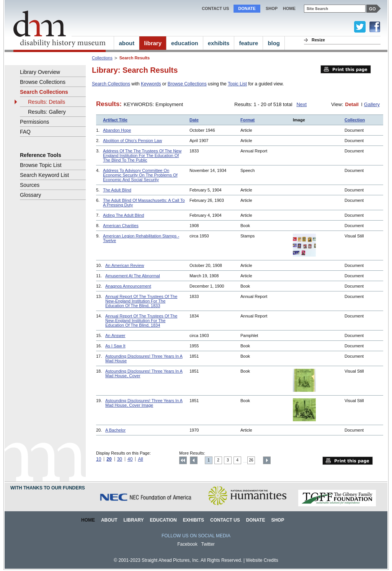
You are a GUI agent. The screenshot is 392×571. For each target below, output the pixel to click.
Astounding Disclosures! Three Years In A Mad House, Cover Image (144, 403)
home (289, 8)
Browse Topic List (41, 165)
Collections (102, 58)
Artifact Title (115, 120)
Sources (30, 185)
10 (99, 459)
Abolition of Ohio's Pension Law (132, 141)
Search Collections (111, 84)
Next (301, 104)
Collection (355, 120)
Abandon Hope (117, 130)
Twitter (208, 544)
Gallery (372, 104)
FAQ (25, 132)
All (140, 459)
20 (109, 459)
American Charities (121, 226)
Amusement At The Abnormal (133, 276)
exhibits (219, 43)
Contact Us (215, 8)
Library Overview (40, 72)
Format (247, 120)
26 (251, 460)
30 (120, 459)
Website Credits (262, 560)
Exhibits (194, 520)
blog (274, 43)
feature (248, 43)
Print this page (346, 69)
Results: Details (47, 102)
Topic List (237, 84)
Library (134, 520)
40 (130, 459)
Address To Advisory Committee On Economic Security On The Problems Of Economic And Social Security (140, 175)
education (185, 43)
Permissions (34, 122)
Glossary (30, 195)
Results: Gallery (47, 112)
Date (194, 120)
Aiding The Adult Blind (123, 215)
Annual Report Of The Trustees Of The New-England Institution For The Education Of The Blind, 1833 (141, 301)
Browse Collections (187, 84)
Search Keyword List (44, 175)
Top (183, 460)
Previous (194, 460)
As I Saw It (115, 346)
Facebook (187, 544)
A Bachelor (115, 430)
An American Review (125, 265)
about (127, 43)
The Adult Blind (117, 190)
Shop (272, 8)
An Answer (115, 335)
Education (163, 520)
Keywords (151, 84)
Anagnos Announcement (128, 286)
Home (88, 520)
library (153, 43)
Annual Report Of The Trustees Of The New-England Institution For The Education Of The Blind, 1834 (141, 321)
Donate (247, 8)
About (109, 520)
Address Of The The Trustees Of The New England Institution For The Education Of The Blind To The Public (142, 155)
